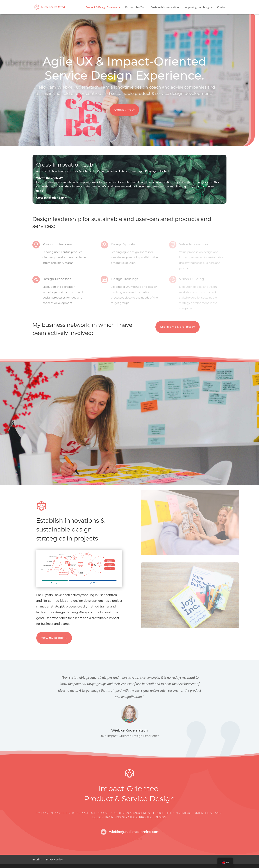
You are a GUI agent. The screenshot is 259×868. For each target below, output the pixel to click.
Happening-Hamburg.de (198, 7)
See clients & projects (176, 327)
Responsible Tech (136, 7)
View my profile (52, 638)
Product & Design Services (101, 7)
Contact (222, 7)
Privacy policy (54, 859)
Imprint (37, 859)
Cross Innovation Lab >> (52, 198)
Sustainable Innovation (165, 7)
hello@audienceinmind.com (126, 839)
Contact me (115, 110)
